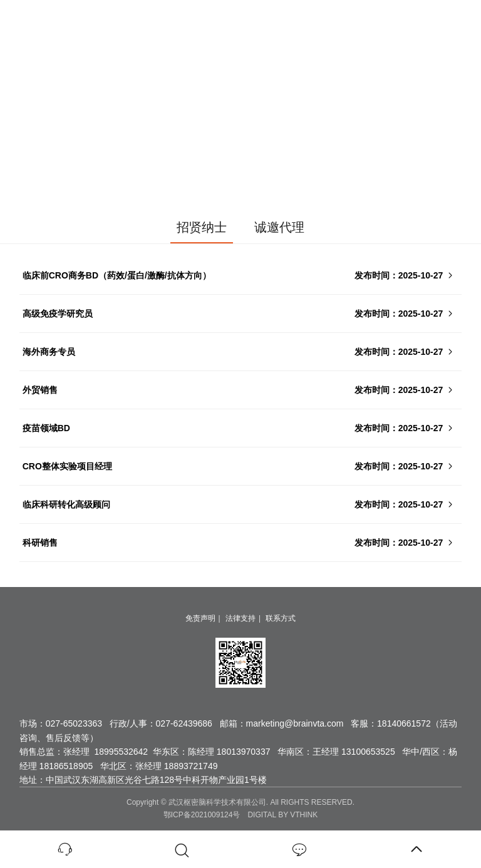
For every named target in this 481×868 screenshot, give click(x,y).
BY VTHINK (298, 815)
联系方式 (281, 618)
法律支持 (240, 618)
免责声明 (200, 618)
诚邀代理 (279, 227)
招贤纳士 (202, 227)
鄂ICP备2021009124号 (202, 815)
